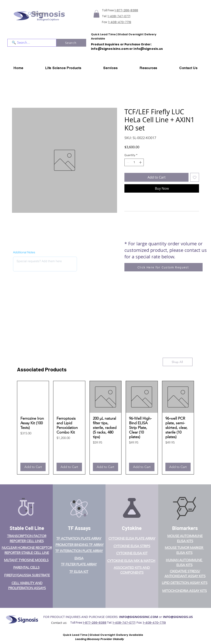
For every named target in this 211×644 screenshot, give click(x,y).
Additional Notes (24, 252)
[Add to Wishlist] (195, 177)
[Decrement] (128, 162)
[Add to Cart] (33, 467)
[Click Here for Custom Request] (164, 267)
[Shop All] (178, 362)
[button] (96, 14)
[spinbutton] (134, 162)
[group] (105, 428)
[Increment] (141, 162)
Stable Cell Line (27, 528)
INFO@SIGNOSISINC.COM (139, 617)
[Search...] (46, 13)
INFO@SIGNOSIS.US (178, 617)
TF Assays (79, 528)
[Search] (71, 43)
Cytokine (132, 528)
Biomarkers (185, 528)
